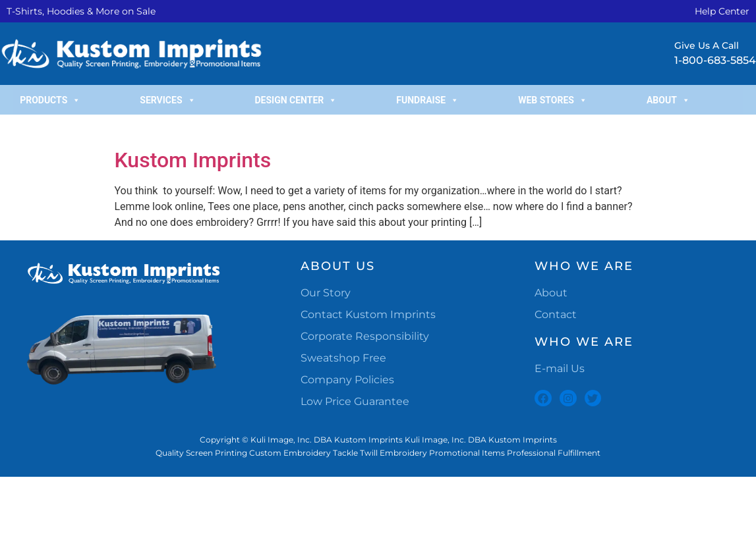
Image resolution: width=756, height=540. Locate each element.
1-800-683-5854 (715, 60)
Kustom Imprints (193, 160)
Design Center (296, 100)
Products (50, 100)
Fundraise (427, 100)
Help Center (722, 11)
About (668, 100)
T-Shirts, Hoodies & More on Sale (81, 11)
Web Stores (553, 100)
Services (167, 100)
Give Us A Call (707, 45)
